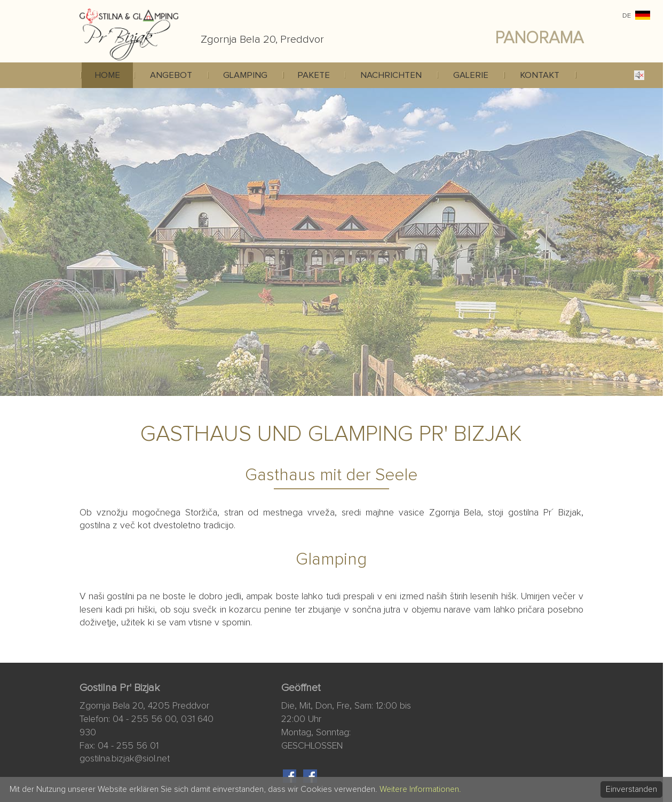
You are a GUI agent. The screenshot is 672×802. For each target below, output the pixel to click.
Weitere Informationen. (420, 789)
